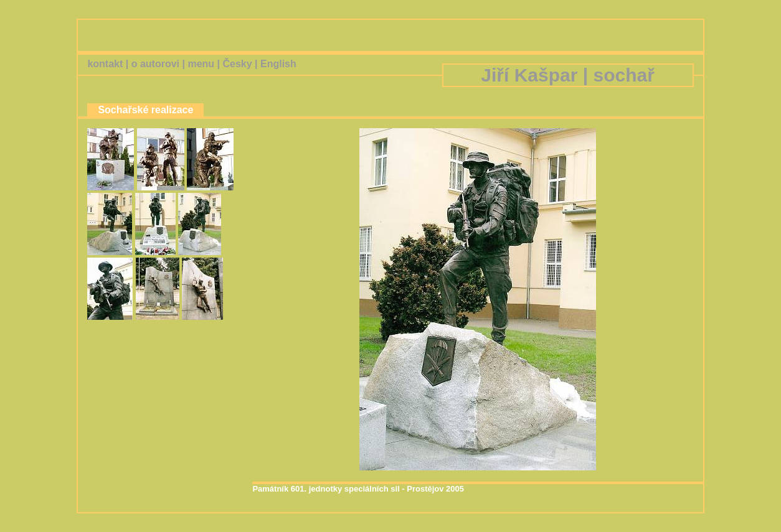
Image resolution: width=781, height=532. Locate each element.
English (278, 64)
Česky (237, 64)
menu (201, 64)
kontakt (105, 64)
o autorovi (155, 64)
